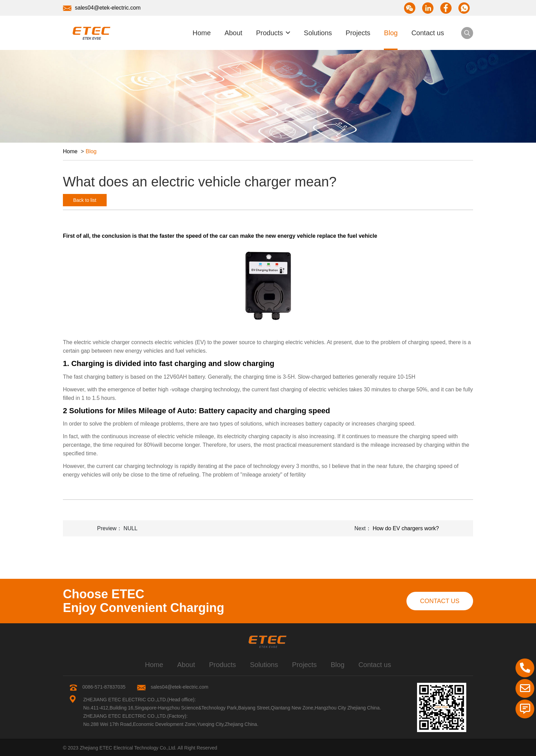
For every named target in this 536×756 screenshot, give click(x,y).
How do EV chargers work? (406, 528)
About (233, 33)
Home (202, 33)
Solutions (318, 33)
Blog (391, 33)
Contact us (428, 33)
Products (270, 33)
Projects (358, 33)
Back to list (85, 200)
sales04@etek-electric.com (102, 8)
